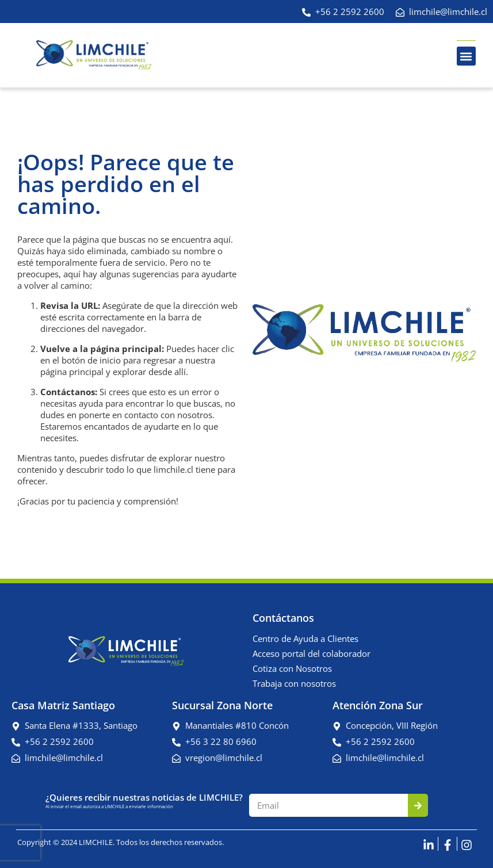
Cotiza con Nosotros (292, 668)
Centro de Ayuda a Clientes (305, 638)
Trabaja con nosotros (294, 683)
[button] (466, 56)
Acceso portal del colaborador (312, 653)
